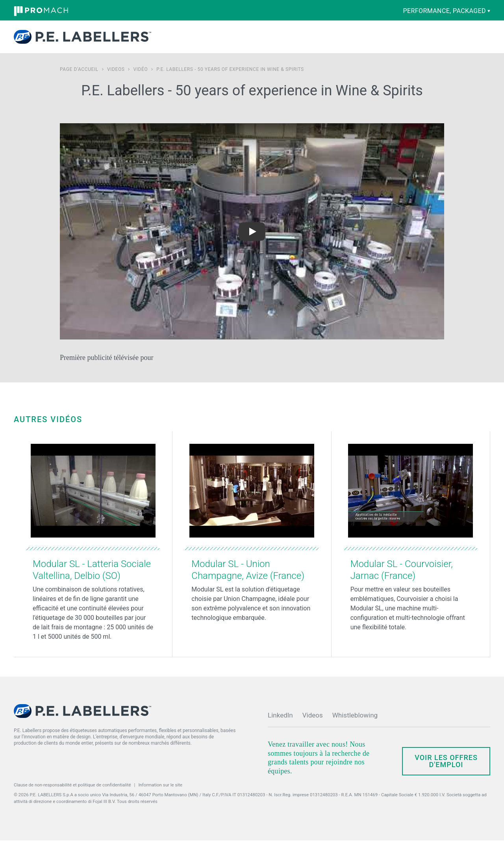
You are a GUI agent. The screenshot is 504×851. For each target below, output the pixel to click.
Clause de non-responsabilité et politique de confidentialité (72, 795)
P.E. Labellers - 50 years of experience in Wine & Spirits (230, 80)
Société (303, 42)
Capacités (208, 42)
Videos (116, 80)
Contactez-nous (408, 42)
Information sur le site (160, 795)
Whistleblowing (355, 726)
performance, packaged (447, 11)
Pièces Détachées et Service (254, 42)
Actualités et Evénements (342, 42)
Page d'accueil (79, 80)
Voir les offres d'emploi (446, 772)
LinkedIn (280, 726)
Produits (172, 42)
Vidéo (140, 80)
